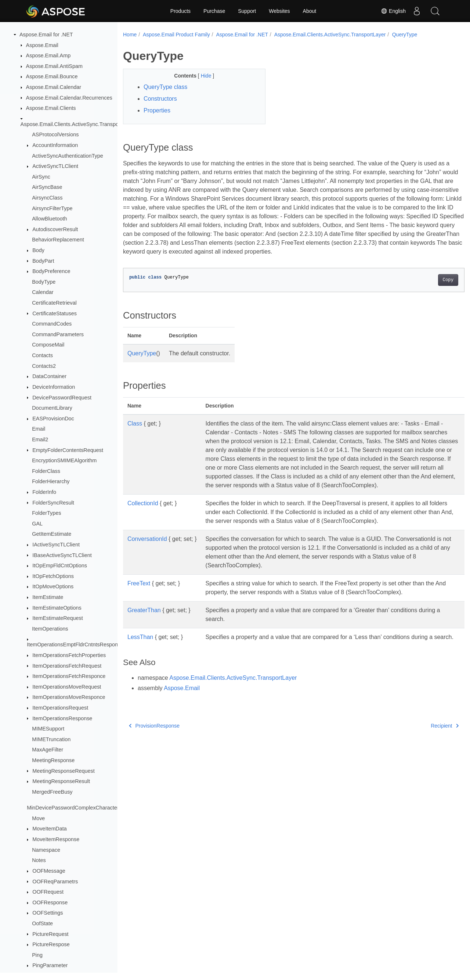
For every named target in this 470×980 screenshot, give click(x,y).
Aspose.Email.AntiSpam (54, 66)
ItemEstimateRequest (58, 618)
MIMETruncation (51, 739)
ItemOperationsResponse (62, 718)
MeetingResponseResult (61, 781)
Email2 (40, 439)
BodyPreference (51, 271)
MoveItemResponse (56, 839)
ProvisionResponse (154, 752)
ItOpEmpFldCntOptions (60, 566)
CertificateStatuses (55, 313)
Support (247, 11)
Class (135, 432)
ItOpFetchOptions (53, 576)
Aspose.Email (42, 45)
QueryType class (165, 87)
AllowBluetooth (49, 219)
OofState (42, 923)
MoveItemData (50, 829)
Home (130, 35)
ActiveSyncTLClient (55, 166)
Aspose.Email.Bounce (52, 76)
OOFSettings (48, 913)
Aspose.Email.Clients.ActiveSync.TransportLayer (78, 124)
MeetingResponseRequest (64, 771)
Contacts (42, 355)
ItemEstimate (48, 597)
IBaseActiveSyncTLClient (62, 555)
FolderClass (46, 471)
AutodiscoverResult (55, 229)
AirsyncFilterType (52, 208)
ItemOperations (50, 629)
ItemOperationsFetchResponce (69, 676)
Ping (37, 955)
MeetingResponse (53, 760)
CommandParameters (58, 334)
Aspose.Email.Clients (51, 108)
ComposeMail (48, 345)
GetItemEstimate (52, 534)
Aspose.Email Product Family (176, 35)
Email (39, 429)
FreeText (139, 601)
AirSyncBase (47, 187)
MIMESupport (48, 729)
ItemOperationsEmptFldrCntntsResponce (75, 645)
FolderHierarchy (51, 481)
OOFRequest (48, 892)
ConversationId (147, 557)
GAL (37, 524)
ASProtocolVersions (55, 134)
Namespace (46, 850)
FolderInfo (44, 492)
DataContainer (49, 376)
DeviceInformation (54, 387)
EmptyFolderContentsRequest (68, 450)
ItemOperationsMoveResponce (69, 697)
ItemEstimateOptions (57, 608)
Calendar (43, 292)
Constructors (160, 99)
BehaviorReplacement (58, 240)
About (310, 11)
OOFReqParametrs (55, 882)
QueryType (405, 35)
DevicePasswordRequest (62, 398)
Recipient (421, 752)
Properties (157, 110)
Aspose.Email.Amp (48, 55)
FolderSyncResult (53, 503)
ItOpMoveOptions (53, 586)
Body (38, 250)
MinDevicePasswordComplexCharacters (74, 808)
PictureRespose (51, 944)
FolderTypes (46, 513)
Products (180, 11)
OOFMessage (49, 871)
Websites (279, 11)
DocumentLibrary (52, 408)
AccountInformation (55, 145)
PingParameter (50, 965)
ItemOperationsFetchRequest (67, 666)
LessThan (140, 655)
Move (38, 818)
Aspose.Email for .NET (46, 35)
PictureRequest (50, 934)
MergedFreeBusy (52, 792)
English (393, 11)
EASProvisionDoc (53, 419)
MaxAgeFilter (48, 750)
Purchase (214, 11)
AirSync (41, 177)
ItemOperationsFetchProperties (69, 655)
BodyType (44, 282)
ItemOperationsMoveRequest (67, 687)
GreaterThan (144, 628)
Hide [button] (202, 76)
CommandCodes (52, 324)
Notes (39, 860)
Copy (424, 289)
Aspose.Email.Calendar (54, 87)
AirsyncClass (47, 198)
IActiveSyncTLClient (56, 545)
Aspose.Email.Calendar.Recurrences (69, 98)
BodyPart (43, 261)
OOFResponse (50, 902)
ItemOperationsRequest (60, 708)
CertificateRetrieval (54, 303)
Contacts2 (44, 366)
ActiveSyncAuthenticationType (68, 156)
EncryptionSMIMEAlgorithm (64, 460)
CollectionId (143, 521)
